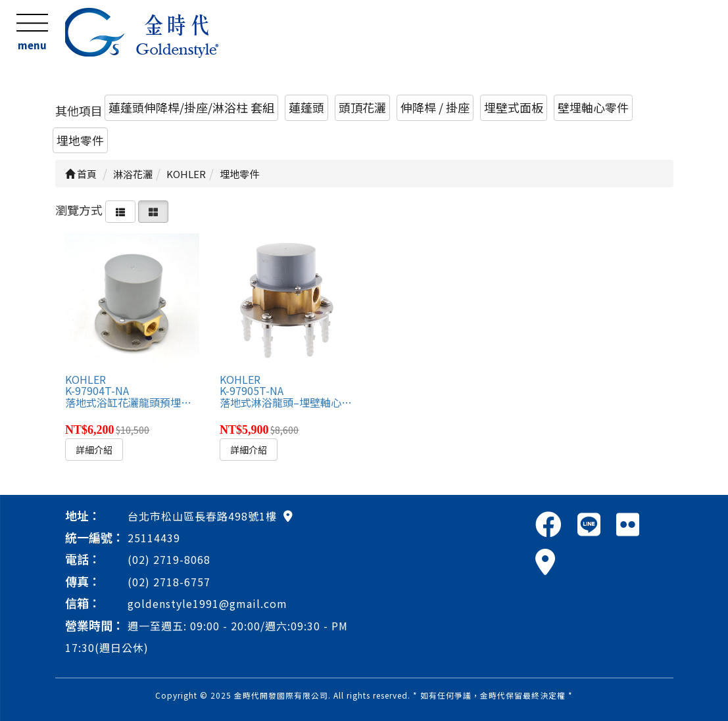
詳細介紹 (94, 450)
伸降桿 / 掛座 (435, 107)
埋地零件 (80, 140)
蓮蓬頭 (306, 107)
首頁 (81, 174)
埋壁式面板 (514, 107)
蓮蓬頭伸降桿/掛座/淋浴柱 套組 (191, 107)
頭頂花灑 (362, 107)
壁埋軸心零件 (593, 107)
